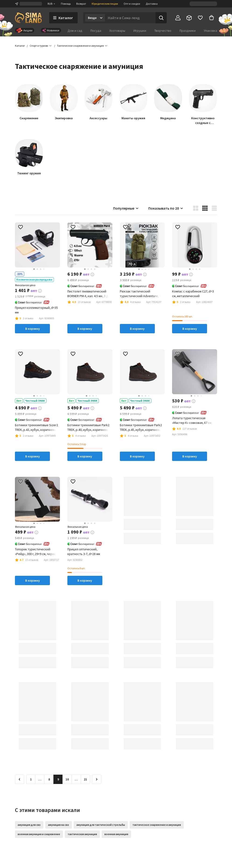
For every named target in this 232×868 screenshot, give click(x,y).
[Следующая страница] (97, 779)
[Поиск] (161, 18)
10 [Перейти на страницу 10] (67, 779)
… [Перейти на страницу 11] (76, 779)
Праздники (188, 31)
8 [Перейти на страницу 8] (49, 779)
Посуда (96, 31)
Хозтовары (117, 31)
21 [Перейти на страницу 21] (85, 779)
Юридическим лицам (105, 4)
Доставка (152, 4)
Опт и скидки (132, 4)
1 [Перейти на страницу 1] (31, 779)
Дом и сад (75, 31)
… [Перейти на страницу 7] (40, 779)
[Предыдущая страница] (20, 779)
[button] (80, 46)
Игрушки (140, 31)
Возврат (81, 4)
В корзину (33, 329)
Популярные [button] (126, 208)
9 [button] (58, 779)
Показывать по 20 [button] (166, 208)
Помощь (66, 4)
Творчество (163, 31)
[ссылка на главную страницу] (28, 18)
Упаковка (210, 31)
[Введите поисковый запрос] (130, 18)
